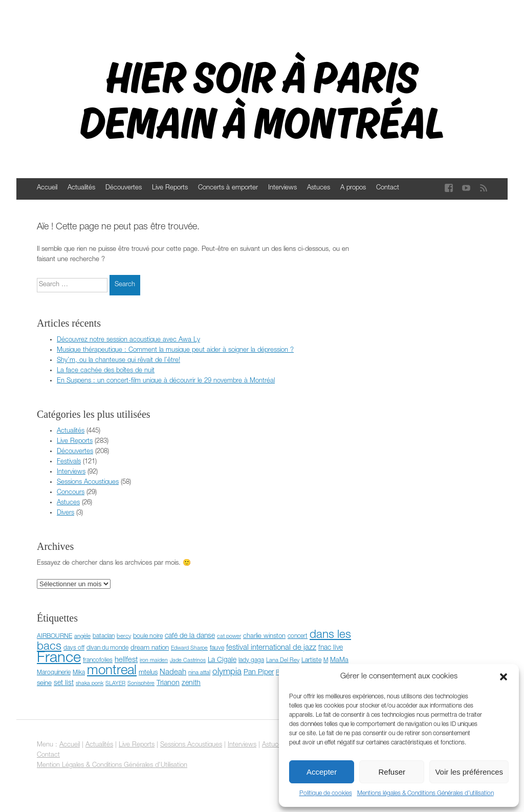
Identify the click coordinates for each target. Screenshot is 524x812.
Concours (71, 493)
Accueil (47, 188)
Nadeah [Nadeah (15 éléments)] (173, 672)
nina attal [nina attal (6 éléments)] (199, 673)
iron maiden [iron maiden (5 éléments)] (154, 661)
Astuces (319, 188)
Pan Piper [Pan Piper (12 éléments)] (259, 673)
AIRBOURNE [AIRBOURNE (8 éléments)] (54, 637)
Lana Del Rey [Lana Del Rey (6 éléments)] (283, 661)
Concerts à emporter (228, 188)
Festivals (69, 462)
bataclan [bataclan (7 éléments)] (104, 636)
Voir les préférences (469, 772)
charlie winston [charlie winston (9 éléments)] (264, 637)
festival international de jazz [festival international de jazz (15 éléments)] (271, 648)
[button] (504, 677)
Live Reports (170, 188)
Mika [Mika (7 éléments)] (79, 673)
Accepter (322, 772)
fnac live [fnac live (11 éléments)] (331, 648)
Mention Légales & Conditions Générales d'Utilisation (112, 766)
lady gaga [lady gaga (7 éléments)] (251, 660)
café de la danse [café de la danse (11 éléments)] (190, 636)
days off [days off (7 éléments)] (74, 648)
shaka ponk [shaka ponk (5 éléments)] (90, 684)
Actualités (81, 188)
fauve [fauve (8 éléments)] (217, 648)
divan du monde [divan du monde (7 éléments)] (107, 648)
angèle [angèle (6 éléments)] (82, 637)
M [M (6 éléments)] (326, 661)
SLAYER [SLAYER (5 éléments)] (115, 684)
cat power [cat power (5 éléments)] (229, 637)
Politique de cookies (326, 794)
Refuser (392, 772)
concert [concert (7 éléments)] (298, 636)
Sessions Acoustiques (88, 483)
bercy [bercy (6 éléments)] (124, 637)
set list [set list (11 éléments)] (64, 683)
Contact (388, 188)
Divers (65, 513)
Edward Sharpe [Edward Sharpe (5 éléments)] (189, 648)
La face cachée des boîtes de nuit (106, 371)
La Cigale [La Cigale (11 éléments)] (222, 660)
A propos (353, 188)
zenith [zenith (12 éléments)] (191, 683)
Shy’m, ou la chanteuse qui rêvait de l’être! (118, 361)
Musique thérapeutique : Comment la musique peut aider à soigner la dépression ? (175, 350)
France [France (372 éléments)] (59, 659)
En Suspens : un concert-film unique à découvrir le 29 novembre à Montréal (166, 381)
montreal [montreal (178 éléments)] (112, 671)
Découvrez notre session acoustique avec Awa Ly (128, 340)
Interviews (282, 188)
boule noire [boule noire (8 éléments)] (148, 637)
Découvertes (124, 188)
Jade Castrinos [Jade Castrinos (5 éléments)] (188, 661)
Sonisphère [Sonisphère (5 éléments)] (141, 684)
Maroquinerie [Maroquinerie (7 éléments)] (54, 673)
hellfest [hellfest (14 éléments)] (126, 660)
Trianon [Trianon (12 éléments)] (168, 683)
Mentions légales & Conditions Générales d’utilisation (425, 794)
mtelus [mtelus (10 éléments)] (148, 673)
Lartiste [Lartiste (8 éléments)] (311, 661)
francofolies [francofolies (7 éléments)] (98, 660)
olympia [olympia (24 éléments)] (227, 672)
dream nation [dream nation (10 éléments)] (150, 648)
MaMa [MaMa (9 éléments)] (339, 661)
